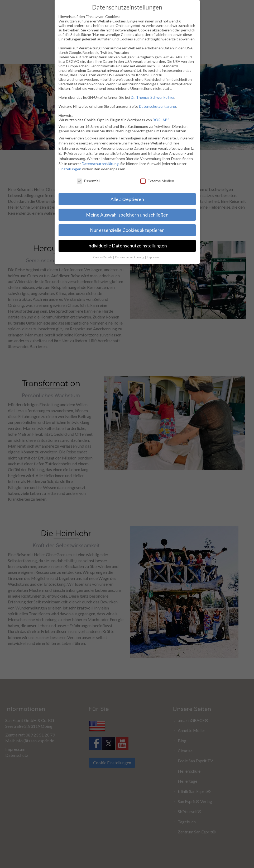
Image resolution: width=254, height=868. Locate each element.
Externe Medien (155, 179)
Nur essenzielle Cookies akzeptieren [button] (125, 231)
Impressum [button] (152, 253)
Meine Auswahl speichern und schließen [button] (124, 215)
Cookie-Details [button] (102, 262)
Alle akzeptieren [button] (127, 199)
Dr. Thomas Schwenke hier (151, 98)
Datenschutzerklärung (155, 107)
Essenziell (86, 184)
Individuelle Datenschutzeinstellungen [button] (125, 246)
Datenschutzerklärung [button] (129, 257)
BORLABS (159, 120)
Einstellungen (65, 172)
